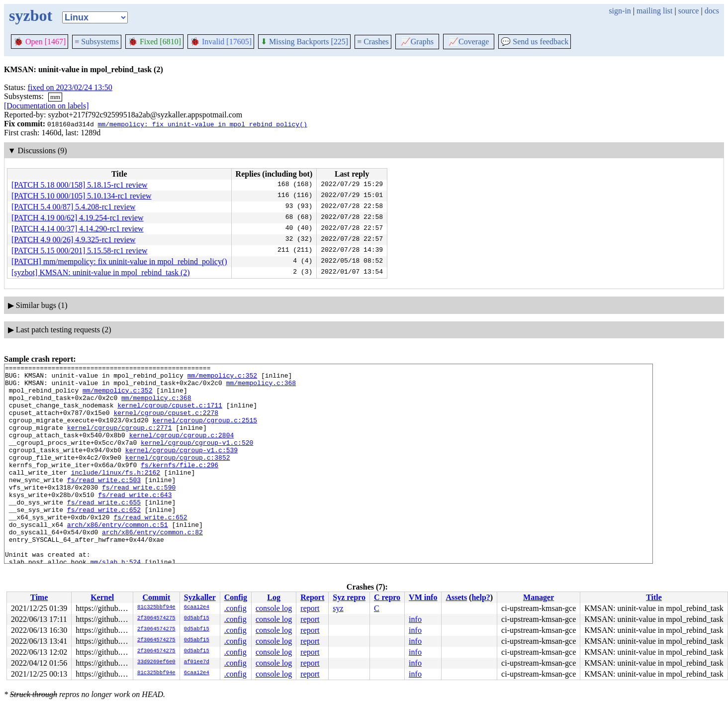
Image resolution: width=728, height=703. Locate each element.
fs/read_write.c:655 (104, 530)
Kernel (102, 597)
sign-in (620, 11)
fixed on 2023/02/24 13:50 (70, 87)
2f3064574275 (156, 618)
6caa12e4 (197, 607)
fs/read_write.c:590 (139, 512)
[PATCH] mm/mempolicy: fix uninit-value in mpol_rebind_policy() (119, 261)
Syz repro (349, 597)
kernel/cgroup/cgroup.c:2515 (205, 432)
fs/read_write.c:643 (135, 521)
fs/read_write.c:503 (104, 503)
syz (338, 608)
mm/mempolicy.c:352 (222, 378)
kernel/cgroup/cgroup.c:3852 (178, 477)
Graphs (417, 42)
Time (39, 597)
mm (55, 97)
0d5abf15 (197, 618)
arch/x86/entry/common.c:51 (118, 557)
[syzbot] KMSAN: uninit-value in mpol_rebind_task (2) (101, 272)
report (310, 608)
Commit (156, 597)
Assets (456, 597)
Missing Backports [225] (304, 42)
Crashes (373, 42)
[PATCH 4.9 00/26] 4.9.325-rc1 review (74, 240)
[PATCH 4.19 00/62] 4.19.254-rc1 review (78, 218)
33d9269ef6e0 (156, 662)
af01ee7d (197, 662)
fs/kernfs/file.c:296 (180, 486)
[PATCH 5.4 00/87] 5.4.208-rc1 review (74, 207)
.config (235, 608)
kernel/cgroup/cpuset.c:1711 (170, 414)
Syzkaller (200, 597)
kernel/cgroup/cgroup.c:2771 (120, 441)
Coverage (469, 42)
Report (312, 597)
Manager (539, 597)
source (689, 11)
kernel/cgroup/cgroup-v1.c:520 (197, 459)
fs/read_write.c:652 (104, 539)
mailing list (654, 11)
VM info (423, 597)
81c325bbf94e (156, 607)
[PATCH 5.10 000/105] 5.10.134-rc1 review (82, 196)
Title (654, 597)
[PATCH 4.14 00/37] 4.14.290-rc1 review (78, 229)
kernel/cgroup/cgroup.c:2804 (182, 450)
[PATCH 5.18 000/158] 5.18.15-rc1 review (80, 185)
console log (274, 608)
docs (712, 11)
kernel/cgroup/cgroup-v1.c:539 (182, 468)
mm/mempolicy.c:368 (261, 387)
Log (274, 597)
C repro (387, 597)
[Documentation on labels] (46, 106)
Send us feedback (535, 42)
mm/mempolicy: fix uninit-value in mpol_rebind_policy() (202, 124)
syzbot (31, 15)
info (415, 619)
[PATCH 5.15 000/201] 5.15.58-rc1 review (80, 251)
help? (481, 597)
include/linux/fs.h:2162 (116, 495)
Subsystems (97, 42)
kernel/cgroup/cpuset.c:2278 (166, 423)
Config (236, 597)
